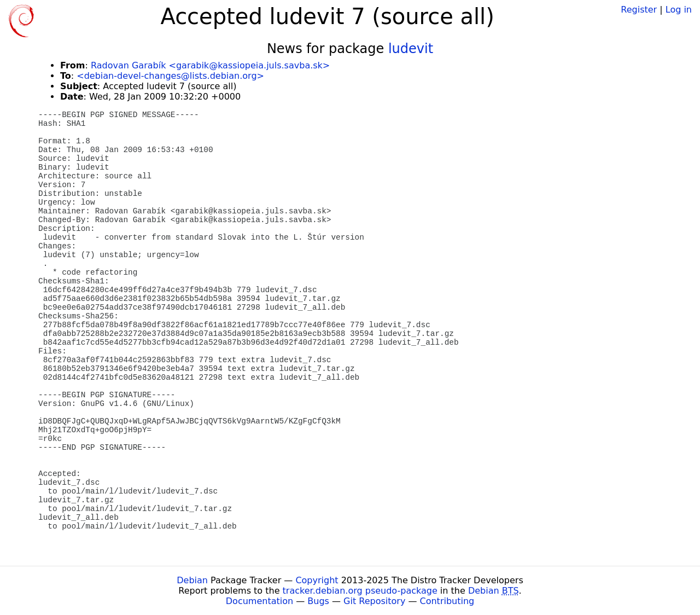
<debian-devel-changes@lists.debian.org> (170, 76)
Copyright (317, 580)
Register (639, 10)
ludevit (411, 49)
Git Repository (374, 601)
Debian (192, 580)
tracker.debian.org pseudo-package (360, 591)
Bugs (318, 601)
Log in (679, 10)
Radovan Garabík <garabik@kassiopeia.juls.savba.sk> (210, 65)
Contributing (447, 601)
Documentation (259, 601)
